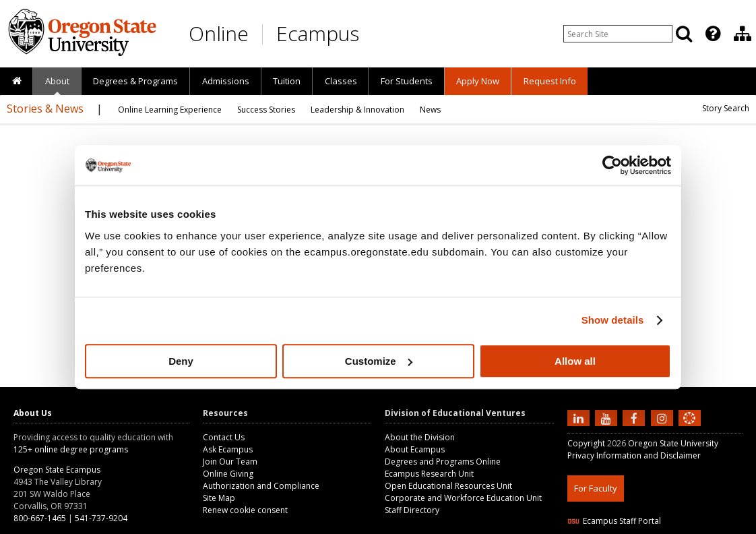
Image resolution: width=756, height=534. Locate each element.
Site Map (219, 498)
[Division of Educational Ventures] (743, 34)
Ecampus (318, 33)
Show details (613, 320)
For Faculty (596, 488)
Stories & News (45, 109)
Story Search (726, 108)
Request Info (550, 81)
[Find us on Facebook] (635, 417)
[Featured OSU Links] (713, 34)
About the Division (420, 437)
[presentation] (712, 34)
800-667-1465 (40, 518)
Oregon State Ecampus (57, 470)
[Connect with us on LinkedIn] (580, 417)
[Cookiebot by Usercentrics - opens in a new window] (612, 165)
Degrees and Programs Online (443, 462)
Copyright (586, 443)
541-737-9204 (101, 518)
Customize (379, 361)
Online (219, 33)
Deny (181, 361)
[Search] (684, 34)
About (57, 81)
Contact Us (224, 437)
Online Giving (228, 474)
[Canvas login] (689, 429)
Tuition (287, 81)
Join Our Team (230, 462)
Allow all (575, 361)
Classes (341, 81)
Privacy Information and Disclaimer (634, 455)
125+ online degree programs (71, 449)
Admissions (226, 81)
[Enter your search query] (618, 34)
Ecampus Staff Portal (614, 521)
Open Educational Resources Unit (448, 486)
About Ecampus (415, 449)
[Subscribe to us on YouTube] (608, 417)
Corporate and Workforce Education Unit (463, 498)
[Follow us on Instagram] (664, 417)
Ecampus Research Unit (429, 474)
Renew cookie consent (245, 510)
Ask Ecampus (228, 449)
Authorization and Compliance (261, 486)
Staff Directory (412, 510)
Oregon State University (673, 443)
